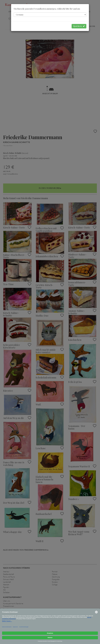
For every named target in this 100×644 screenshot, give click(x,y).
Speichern (79, 26)
